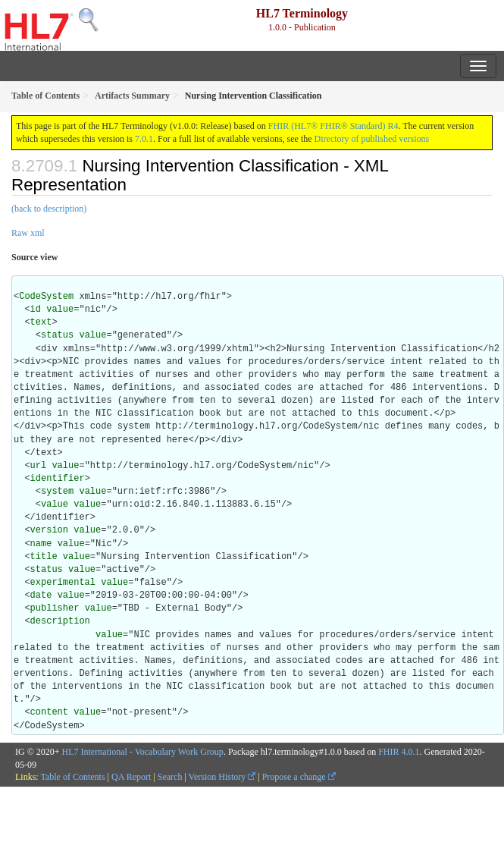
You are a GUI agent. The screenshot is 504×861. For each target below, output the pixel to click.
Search (170, 777)
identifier (58, 479)
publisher (55, 608)
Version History (222, 777)
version (49, 530)
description (60, 621)
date (41, 595)
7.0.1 (144, 139)
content (49, 712)
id (36, 310)
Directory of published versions (372, 139)
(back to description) (49, 209)
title (44, 557)
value (60, 310)
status (57, 335)
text (41, 322)
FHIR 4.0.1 (399, 752)
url (39, 466)
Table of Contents (72, 777)
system (57, 492)
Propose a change (299, 777)
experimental (63, 583)
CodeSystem (46, 297)
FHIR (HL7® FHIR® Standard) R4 (333, 126)
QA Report (131, 777)
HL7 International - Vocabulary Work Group (143, 752)
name (41, 544)
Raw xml (28, 233)
